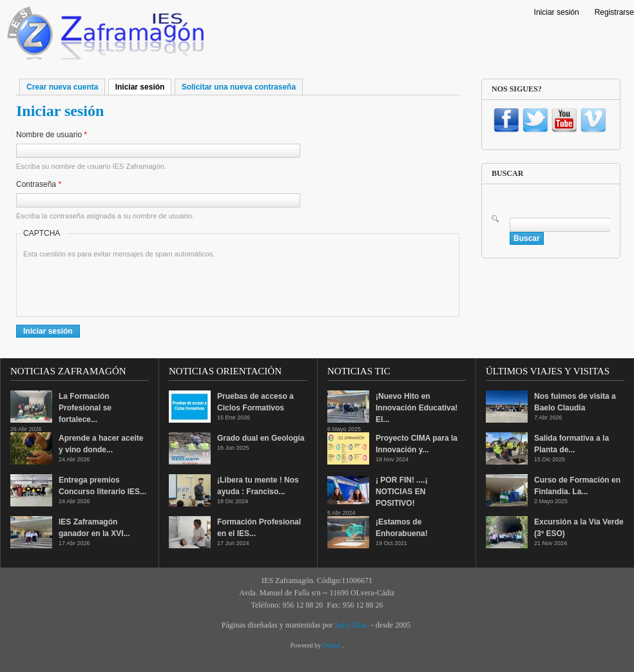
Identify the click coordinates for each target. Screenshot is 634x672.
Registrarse (614, 12)
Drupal (332, 645)
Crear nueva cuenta (62, 87)
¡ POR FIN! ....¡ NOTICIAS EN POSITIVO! (402, 492)
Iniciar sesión (557, 12)
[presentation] (121, 285)
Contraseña (39, 184)
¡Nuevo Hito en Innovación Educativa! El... (417, 408)
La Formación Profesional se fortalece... (85, 408)
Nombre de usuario (52, 135)
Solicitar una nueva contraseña (239, 87)
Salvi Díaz (351, 625)
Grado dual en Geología (261, 438)
